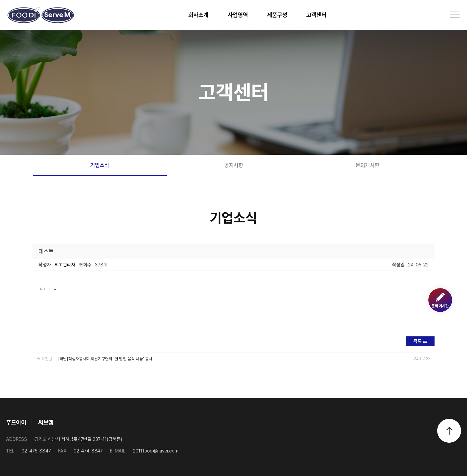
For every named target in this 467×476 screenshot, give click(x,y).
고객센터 (316, 15)
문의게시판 (368, 165)
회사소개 (198, 15)
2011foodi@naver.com (144, 451)
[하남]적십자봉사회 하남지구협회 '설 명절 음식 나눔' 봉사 (105, 359)
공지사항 (234, 165)
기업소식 (100, 165)
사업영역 (238, 15)
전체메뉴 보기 (455, 15)
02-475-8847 (28, 451)
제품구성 (277, 15)
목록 (418, 341)
